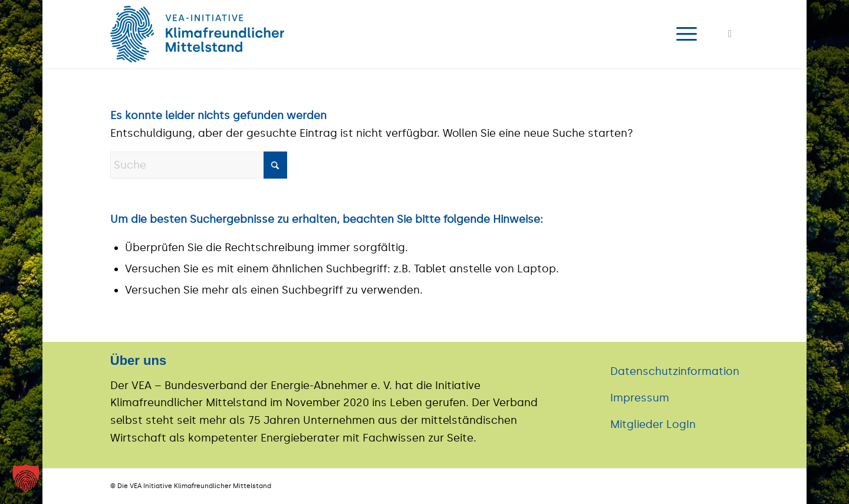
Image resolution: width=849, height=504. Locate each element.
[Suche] (199, 165)
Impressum (640, 398)
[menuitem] (683, 34)
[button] (26, 478)
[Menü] (683, 34)
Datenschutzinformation (675, 371)
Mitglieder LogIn (653, 424)
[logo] (198, 34)
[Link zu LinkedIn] (730, 34)
